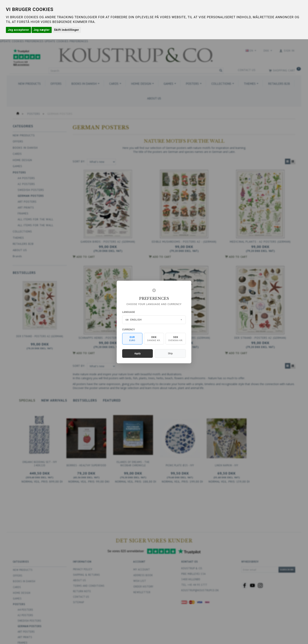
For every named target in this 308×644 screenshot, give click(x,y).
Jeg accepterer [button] (18, 30)
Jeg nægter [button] (42, 30)
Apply (137, 353)
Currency (129, 330)
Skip (170, 353)
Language (129, 312)
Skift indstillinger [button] (66, 30)
